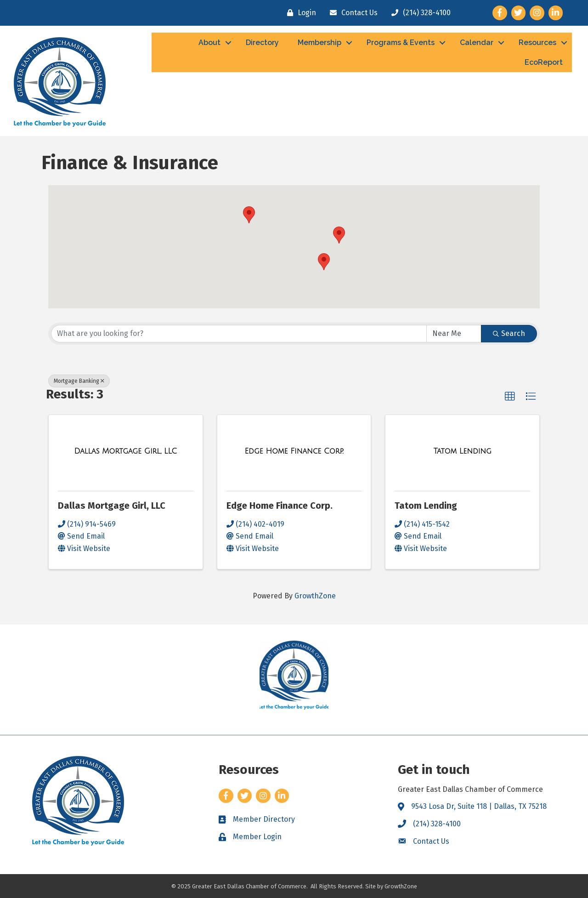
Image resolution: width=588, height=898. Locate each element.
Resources (537, 43)
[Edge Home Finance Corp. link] (294, 451)
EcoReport (544, 62)
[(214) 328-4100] (419, 13)
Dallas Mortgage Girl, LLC (112, 506)
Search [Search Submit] (509, 333)
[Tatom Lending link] (462, 451)
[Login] (299, 13)
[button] (324, 262)
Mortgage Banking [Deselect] (79, 381)
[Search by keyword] (239, 334)
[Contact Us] (351, 13)
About (209, 43)
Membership (319, 43)
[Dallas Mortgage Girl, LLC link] (125, 451)
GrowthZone (315, 596)
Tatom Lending (426, 506)
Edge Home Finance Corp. (280, 506)
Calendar (477, 43)
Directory (262, 43)
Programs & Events (401, 43)
